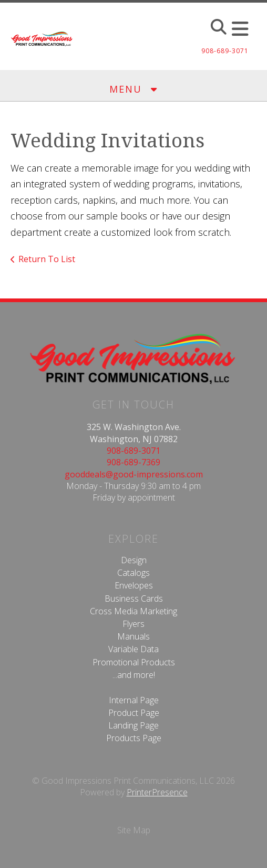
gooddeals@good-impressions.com (134, 474)
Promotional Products (134, 662)
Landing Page (133, 725)
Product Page (134, 713)
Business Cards (134, 598)
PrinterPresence (157, 792)
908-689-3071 (133, 451)
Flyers (133, 624)
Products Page (134, 738)
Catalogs (133, 573)
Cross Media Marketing (133, 611)
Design (134, 560)
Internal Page (134, 700)
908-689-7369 (133, 462)
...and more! (134, 675)
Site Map (134, 830)
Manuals (133, 636)
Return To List (47, 259)
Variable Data (133, 649)
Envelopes (134, 585)
